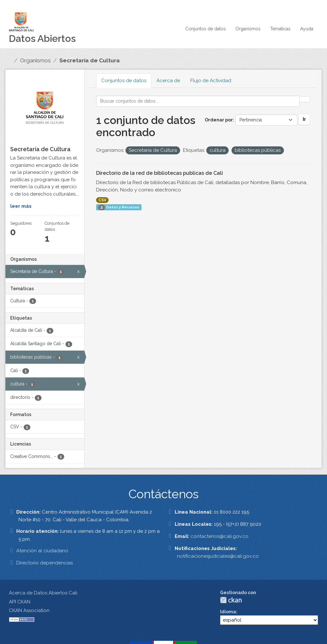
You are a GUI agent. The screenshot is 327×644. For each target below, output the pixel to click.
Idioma (228, 612)
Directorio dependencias (45, 563)
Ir (304, 119)
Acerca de (168, 81)
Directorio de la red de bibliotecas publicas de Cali (160, 173)
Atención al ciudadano (42, 551)
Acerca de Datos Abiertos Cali (43, 593)
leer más (21, 206)
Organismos (248, 29)
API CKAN (20, 602)
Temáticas (280, 29)
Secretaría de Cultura (90, 60)
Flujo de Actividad (211, 81)
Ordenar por (219, 120)
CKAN (231, 600)
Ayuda (307, 29)
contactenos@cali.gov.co (220, 536)
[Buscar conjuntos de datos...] (198, 101)
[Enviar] (305, 99)
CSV (102, 200)
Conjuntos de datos (205, 29)
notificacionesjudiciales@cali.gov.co (218, 556)
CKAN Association (29, 610)
